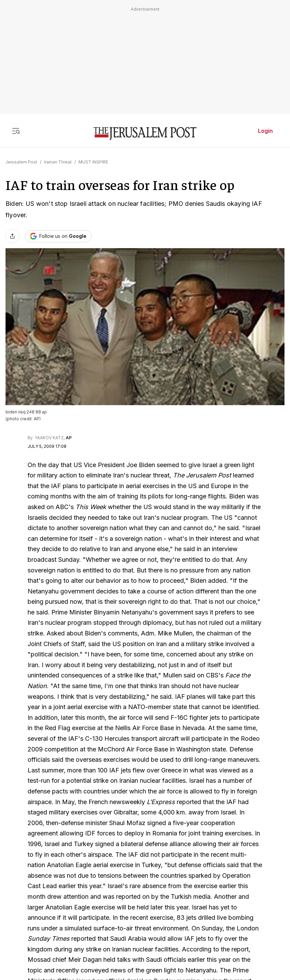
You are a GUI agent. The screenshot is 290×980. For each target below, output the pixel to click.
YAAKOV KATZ (49, 438)
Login (265, 131)
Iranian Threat (58, 162)
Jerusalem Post (21, 162)
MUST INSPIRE (93, 162)
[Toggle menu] (16, 131)
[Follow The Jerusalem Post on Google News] (58, 236)
